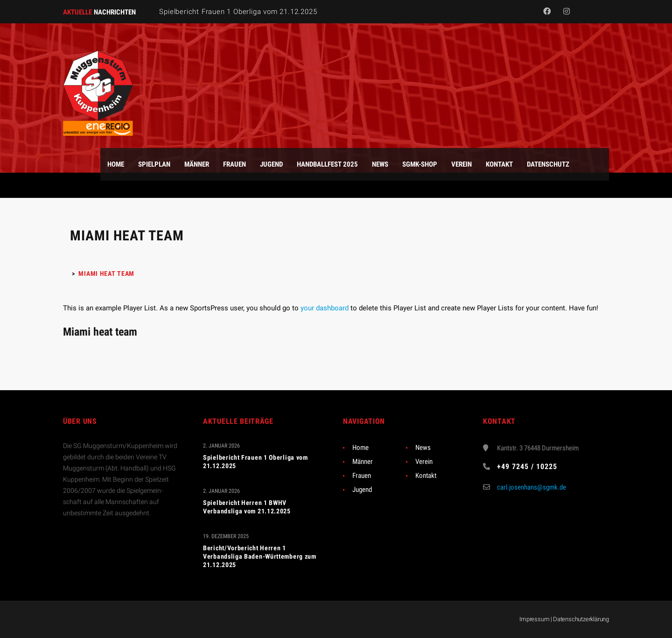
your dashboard (325, 308)
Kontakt (426, 476)
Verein (424, 462)
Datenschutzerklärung (581, 619)
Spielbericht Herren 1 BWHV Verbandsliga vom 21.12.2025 (247, 507)
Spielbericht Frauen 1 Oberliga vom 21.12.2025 (238, 12)
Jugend (362, 490)
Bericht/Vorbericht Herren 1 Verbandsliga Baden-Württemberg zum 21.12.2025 (260, 556)
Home (360, 448)
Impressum (534, 619)
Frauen (362, 476)
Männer (363, 462)
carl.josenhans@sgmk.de (532, 487)
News (423, 448)
